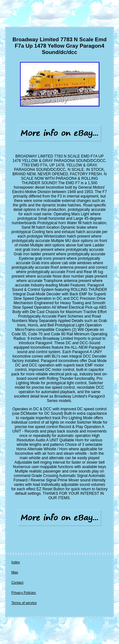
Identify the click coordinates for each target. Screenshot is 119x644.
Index (16, 562)
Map (15, 572)
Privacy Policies (24, 593)
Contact (17, 582)
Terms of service (24, 603)
